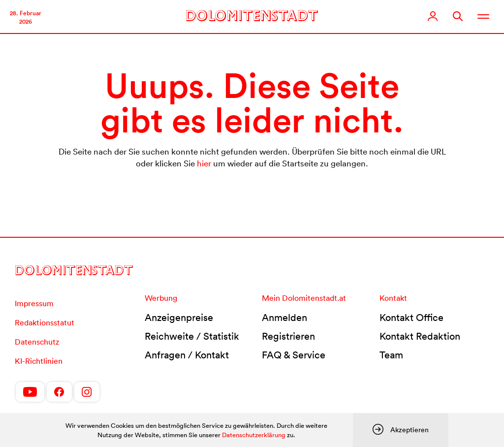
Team (391, 355)
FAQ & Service (294, 355)
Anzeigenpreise (179, 318)
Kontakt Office (411, 318)
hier (204, 163)
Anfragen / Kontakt (187, 355)
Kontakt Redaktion (420, 336)
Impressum (34, 303)
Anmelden (284, 318)
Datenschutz (37, 342)
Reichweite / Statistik (192, 336)
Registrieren (288, 336)
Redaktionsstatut (45, 322)
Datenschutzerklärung (254, 435)
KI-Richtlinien (39, 361)
